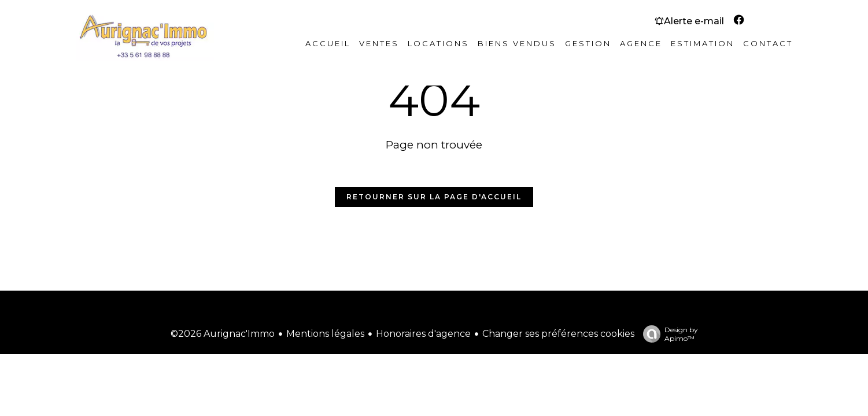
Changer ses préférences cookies (558, 334)
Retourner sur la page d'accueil (434, 197)
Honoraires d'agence (423, 334)
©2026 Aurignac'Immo (223, 334)
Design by (668, 334)
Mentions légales (325, 334)
